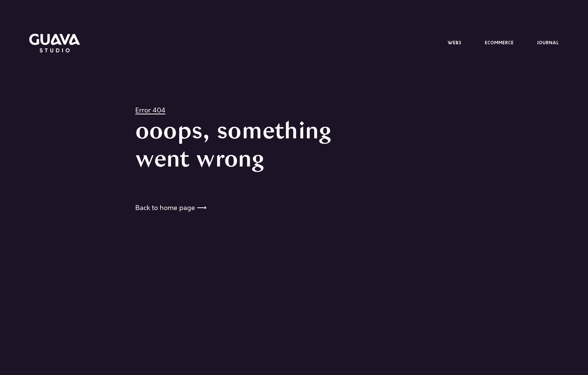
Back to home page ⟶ (171, 208)
